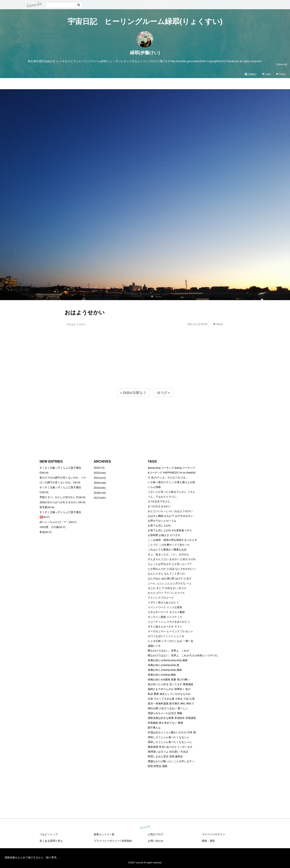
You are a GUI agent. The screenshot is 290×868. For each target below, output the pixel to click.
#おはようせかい (77, 324)
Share (280, 74)
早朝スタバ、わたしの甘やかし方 (59, 497)
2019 (97, 488)
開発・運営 (208, 841)
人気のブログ (156, 834)
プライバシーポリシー (107, 841)
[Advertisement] (145, 365)
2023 (97, 468)
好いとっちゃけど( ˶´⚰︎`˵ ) (55, 522)
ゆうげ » (163, 393)
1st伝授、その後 (49, 527)
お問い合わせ (156, 841)
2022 (97, 473)
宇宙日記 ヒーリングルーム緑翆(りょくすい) (145, 21)
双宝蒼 (43, 507)
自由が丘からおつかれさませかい (59, 502)
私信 (42, 532)
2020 (97, 483)
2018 (97, 493)
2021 (97, 478)
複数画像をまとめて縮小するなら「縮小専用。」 (33, 857)
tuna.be (145, 827)
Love (266, 74)
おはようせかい (85, 312)
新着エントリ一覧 (104, 834)
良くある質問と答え (51, 841)
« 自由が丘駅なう (133, 393)
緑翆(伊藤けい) (145, 53)
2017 (97, 498)
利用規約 (127, 841)
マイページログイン (214, 834)
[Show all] (282, 64)
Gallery (251, 74)
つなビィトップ (49, 834)
